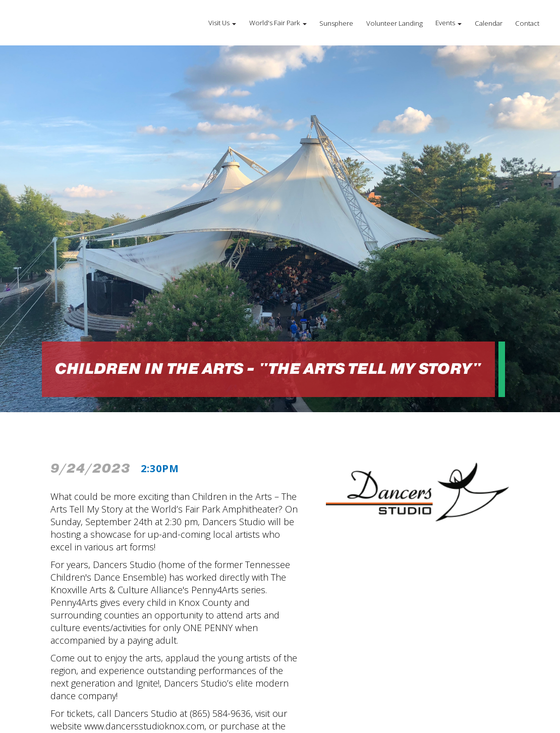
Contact (527, 23)
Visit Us (219, 23)
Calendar (489, 23)
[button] (222, 23)
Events (445, 23)
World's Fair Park (275, 23)
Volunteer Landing (395, 23)
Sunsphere (336, 23)
